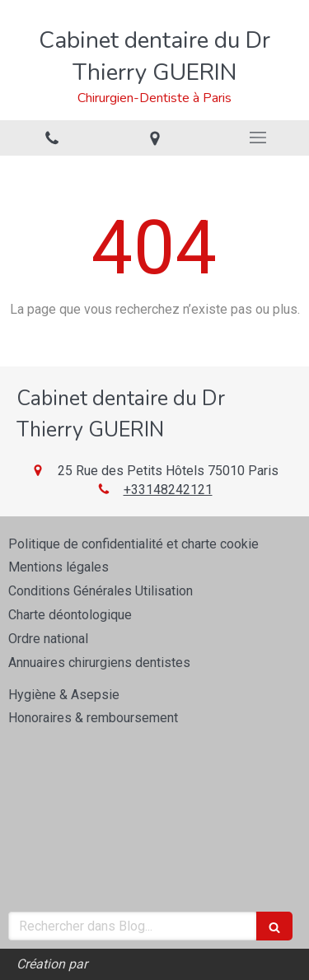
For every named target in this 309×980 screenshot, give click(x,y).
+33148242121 (168, 490)
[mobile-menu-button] (257, 138)
